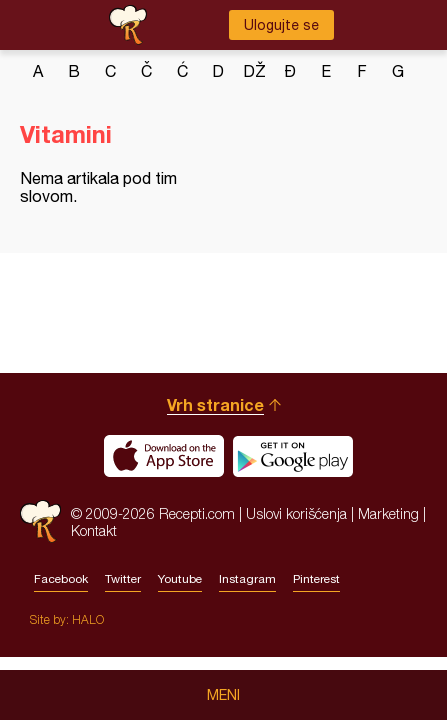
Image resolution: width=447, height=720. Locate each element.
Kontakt (94, 530)
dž (254, 71)
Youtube (180, 579)
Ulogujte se (281, 25)
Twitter (123, 579)
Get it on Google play (293, 456)
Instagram (247, 579)
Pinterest (316, 579)
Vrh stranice (215, 404)
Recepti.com (40, 521)
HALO (88, 619)
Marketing (388, 513)
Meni (223, 695)
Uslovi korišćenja (296, 513)
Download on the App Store (164, 456)
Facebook (61, 579)
